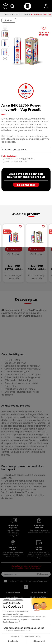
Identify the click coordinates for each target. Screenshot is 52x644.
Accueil (6, 14)
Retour (9, 20)
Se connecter (26, 185)
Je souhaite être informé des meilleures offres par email (28, 581)
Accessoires (16, 14)
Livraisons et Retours (39, 597)
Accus (26, 14)
